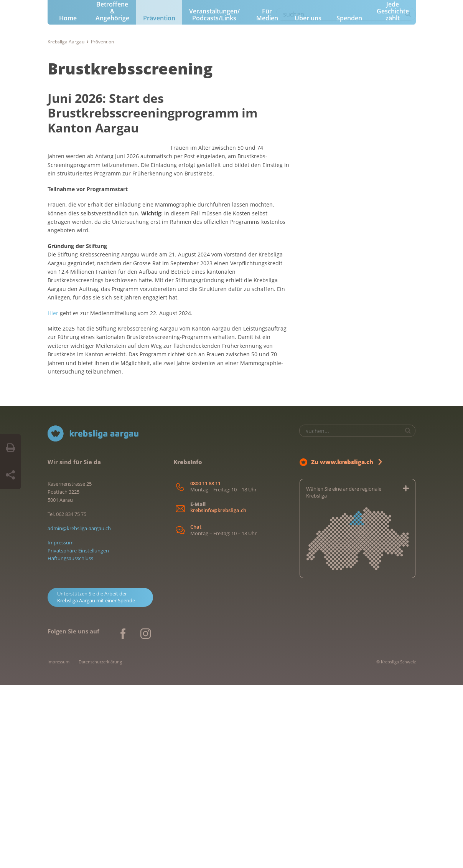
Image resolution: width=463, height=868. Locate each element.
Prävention (159, 167)
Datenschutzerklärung (100, 845)
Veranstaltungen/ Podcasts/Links (214, 164)
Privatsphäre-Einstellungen (78, 734)
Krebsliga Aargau (66, 190)
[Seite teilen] (10, 475)
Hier (53, 496)
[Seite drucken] (10, 448)
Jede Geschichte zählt (393, 160)
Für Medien (267, 164)
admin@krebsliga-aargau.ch (79, 711)
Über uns (308, 167)
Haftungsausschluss (70, 742)
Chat (196, 710)
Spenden (349, 167)
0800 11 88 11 (205, 667)
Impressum (61, 726)
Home (68, 167)
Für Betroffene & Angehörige (112, 157)
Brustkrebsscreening (130, 217)
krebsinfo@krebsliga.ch (218, 694)
